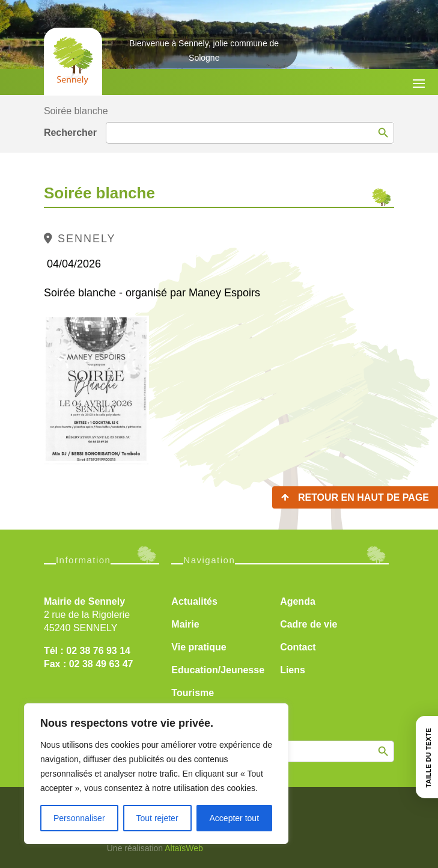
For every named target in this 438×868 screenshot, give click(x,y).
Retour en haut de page (363, 497)
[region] (156, 774)
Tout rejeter (157, 818)
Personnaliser (79, 818)
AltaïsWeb (184, 848)
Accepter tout (235, 818)
